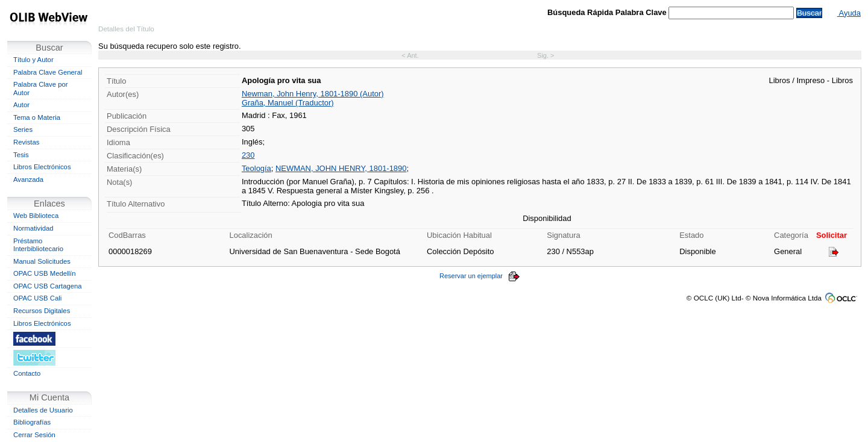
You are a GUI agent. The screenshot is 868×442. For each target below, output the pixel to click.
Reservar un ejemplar (480, 276)
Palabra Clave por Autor (41, 89)
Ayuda (849, 13)
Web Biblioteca (36, 216)
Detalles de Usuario (43, 410)
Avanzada (28, 179)
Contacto (27, 373)
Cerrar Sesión (34, 435)
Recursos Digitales (42, 311)
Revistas (26, 142)
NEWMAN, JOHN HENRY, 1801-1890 (341, 168)
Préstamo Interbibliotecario (38, 245)
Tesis (21, 155)
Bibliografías (32, 422)
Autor (21, 105)
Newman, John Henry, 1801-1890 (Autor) (313, 94)
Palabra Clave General (48, 72)
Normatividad (33, 228)
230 (248, 155)
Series (23, 129)
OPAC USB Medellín (45, 273)
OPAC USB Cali (37, 298)
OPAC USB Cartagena (48, 286)
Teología (256, 168)
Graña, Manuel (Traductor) (288, 103)
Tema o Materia (37, 117)
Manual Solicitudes (42, 261)
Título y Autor (33, 60)
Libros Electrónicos (42, 167)
